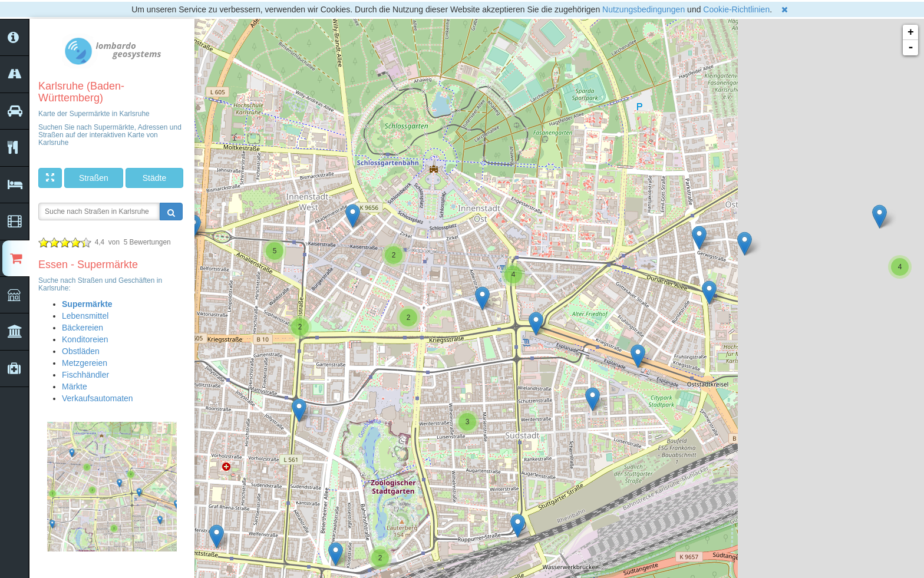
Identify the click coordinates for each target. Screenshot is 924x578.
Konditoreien (85, 339)
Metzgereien (85, 363)
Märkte (75, 387)
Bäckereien (82, 328)
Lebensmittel (85, 316)
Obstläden (81, 351)
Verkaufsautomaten (98, 398)
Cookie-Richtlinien (736, 9)
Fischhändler (85, 375)
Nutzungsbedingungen (643, 9)
